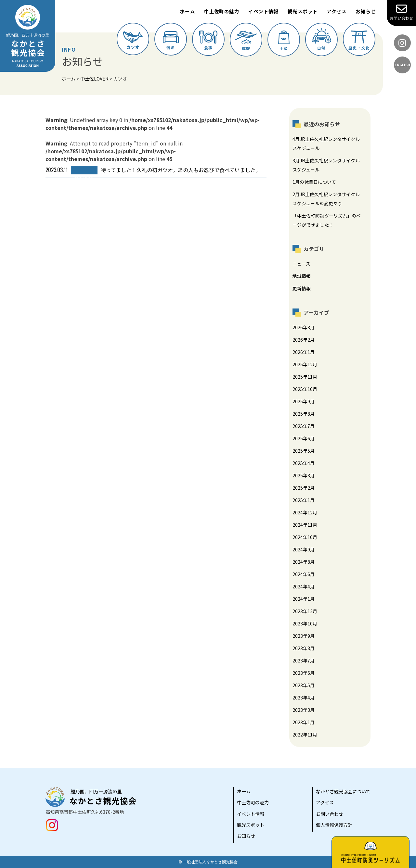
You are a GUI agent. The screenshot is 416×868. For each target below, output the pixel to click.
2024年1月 (304, 599)
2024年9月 (304, 549)
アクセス (337, 11)
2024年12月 (305, 512)
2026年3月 (304, 327)
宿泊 (171, 41)
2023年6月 (304, 673)
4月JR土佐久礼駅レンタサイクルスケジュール (326, 144)
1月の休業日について (314, 182)
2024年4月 (304, 586)
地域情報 (302, 276)
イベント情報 (263, 11)
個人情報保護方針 (334, 825)
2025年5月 (304, 451)
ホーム (188, 11)
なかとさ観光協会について (343, 791)
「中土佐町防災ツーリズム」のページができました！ (327, 220)
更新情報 (302, 288)
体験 (246, 41)
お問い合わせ (401, 12)
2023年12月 (305, 611)
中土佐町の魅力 (222, 11)
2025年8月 (304, 414)
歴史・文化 (359, 40)
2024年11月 (305, 525)
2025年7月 (304, 426)
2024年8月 (304, 562)
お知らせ (366, 11)
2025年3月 (304, 475)
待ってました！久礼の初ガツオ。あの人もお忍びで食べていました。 (153, 170)
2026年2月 (304, 340)
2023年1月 (304, 722)
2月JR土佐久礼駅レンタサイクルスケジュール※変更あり (326, 199)
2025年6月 (304, 438)
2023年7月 (304, 660)
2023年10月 (305, 623)
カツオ (133, 40)
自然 (322, 39)
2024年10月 (305, 537)
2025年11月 (305, 377)
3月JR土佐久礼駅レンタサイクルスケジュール (326, 165)
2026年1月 (304, 352)
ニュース (301, 264)
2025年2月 (304, 488)
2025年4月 (304, 463)
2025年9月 (304, 401)
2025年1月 (304, 500)
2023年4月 (304, 698)
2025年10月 (305, 389)
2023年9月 (304, 636)
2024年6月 (304, 574)
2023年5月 (304, 685)
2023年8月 (304, 648)
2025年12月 (305, 364)
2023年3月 (304, 710)
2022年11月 (305, 735)
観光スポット (303, 11)
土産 (284, 41)
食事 (208, 40)
